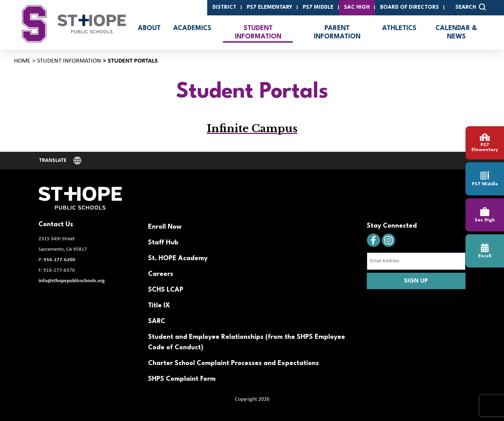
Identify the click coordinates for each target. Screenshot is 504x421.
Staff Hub (163, 243)
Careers (161, 274)
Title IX (159, 306)
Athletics (399, 28)
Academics (192, 28)
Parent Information (337, 33)
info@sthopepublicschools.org (72, 281)
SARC (157, 321)
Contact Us (56, 224)
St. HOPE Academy (178, 258)
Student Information (258, 33)
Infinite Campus (252, 129)
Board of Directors (409, 8)
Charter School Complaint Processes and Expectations (233, 363)
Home (22, 61)
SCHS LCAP (166, 290)
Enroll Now (165, 227)
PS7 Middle (318, 8)
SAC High (357, 8)
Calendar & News (456, 33)
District (224, 8)
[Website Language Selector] (60, 160)
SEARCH (471, 7)
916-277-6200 (59, 260)
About (149, 28)
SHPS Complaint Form (182, 379)
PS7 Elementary (269, 8)
